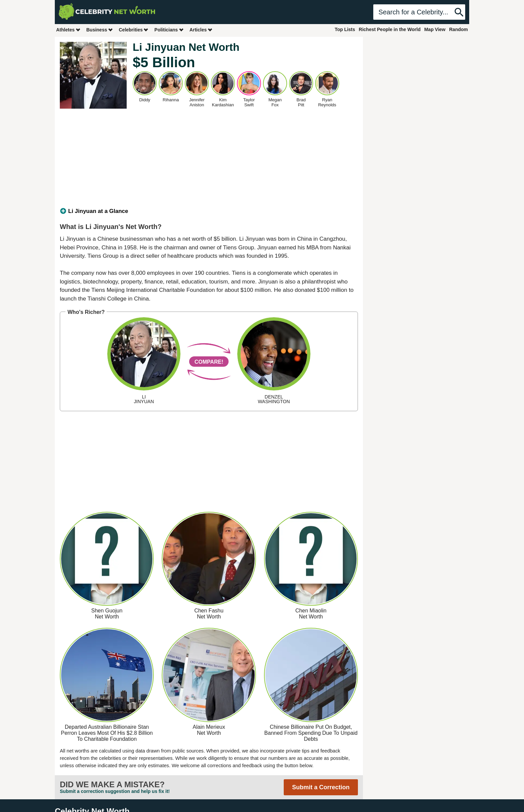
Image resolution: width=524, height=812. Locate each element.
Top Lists (345, 29)
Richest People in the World (390, 29)
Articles (201, 30)
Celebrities (134, 30)
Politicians (169, 30)
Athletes (68, 30)
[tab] (209, 211)
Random (458, 29)
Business (100, 30)
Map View (435, 29)
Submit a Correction (321, 787)
